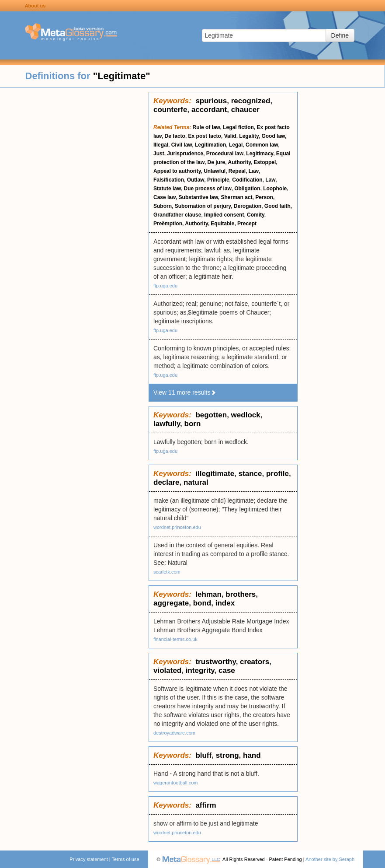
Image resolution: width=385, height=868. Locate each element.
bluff (203, 755)
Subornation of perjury (203, 206)
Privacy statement (88, 859)
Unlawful (215, 171)
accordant (209, 110)
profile (277, 474)
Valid (230, 136)
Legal (236, 145)
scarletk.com (167, 572)
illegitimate (215, 474)
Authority (239, 162)
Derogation (248, 206)
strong (227, 755)
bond (202, 603)
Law (254, 171)
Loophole (275, 189)
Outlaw (196, 180)
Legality (249, 136)
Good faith (277, 206)
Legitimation (210, 145)
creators (255, 662)
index (225, 603)
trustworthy (215, 662)
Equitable (222, 224)
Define (340, 35)
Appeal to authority (177, 171)
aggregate (171, 603)
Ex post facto (205, 136)
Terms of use (126, 859)
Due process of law (208, 189)
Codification (247, 180)
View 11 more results (185, 392)
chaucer (245, 110)
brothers (241, 594)
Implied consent (224, 215)
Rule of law (206, 127)
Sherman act (237, 197)
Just (159, 154)
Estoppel (265, 162)
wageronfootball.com (176, 783)
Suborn (163, 206)
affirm (206, 805)
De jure (217, 162)
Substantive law (198, 197)
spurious (211, 101)
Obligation (247, 189)
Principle (218, 180)
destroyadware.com (174, 733)
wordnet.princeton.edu (177, 527)
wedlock (246, 415)
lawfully (167, 424)
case (227, 670)
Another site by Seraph (330, 859)
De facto (175, 136)
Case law (165, 197)
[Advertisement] (74, 223)
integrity (200, 670)
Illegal (161, 145)
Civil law (182, 145)
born (193, 424)
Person (264, 197)
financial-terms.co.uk (175, 639)
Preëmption (168, 224)
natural (196, 482)
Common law (262, 145)
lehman (208, 594)
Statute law (167, 189)
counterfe (170, 110)
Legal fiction (238, 127)
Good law (273, 136)
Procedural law (225, 154)
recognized (251, 101)
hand (252, 755)
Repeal (237, 171)
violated (167, 670)
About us (35, 6)
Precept (247, 224)
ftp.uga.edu (165, 286)
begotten (211, 415)
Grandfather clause (177, 215)
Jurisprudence (185, 154)
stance (250, 474)
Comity (256, 215)
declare (166, 482)
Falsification (169, 180)
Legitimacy (260, 154)
